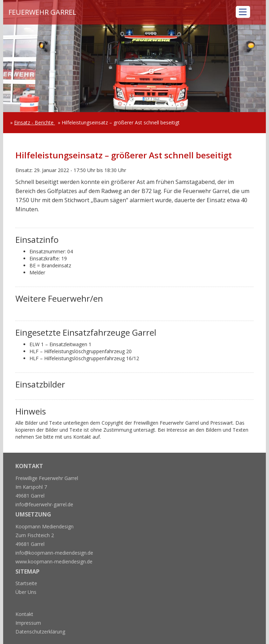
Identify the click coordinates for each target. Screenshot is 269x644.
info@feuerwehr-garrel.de (44, 504)
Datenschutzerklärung (40, 632)
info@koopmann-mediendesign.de (54, 553)
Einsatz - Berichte (35, 122)
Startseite (26, 583)
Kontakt (24, 614)
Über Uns (26, 592)
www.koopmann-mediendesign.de (54, 561)
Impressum (28, 623)
